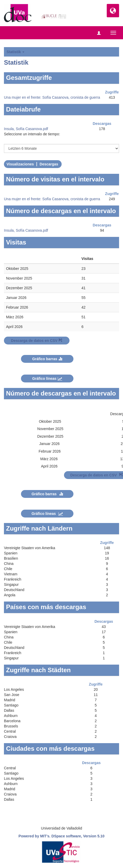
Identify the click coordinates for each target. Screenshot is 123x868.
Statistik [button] (15, 52)
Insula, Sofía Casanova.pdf (26, 129)
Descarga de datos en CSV (37, 341)
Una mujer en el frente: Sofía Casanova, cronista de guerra (52, 97)
